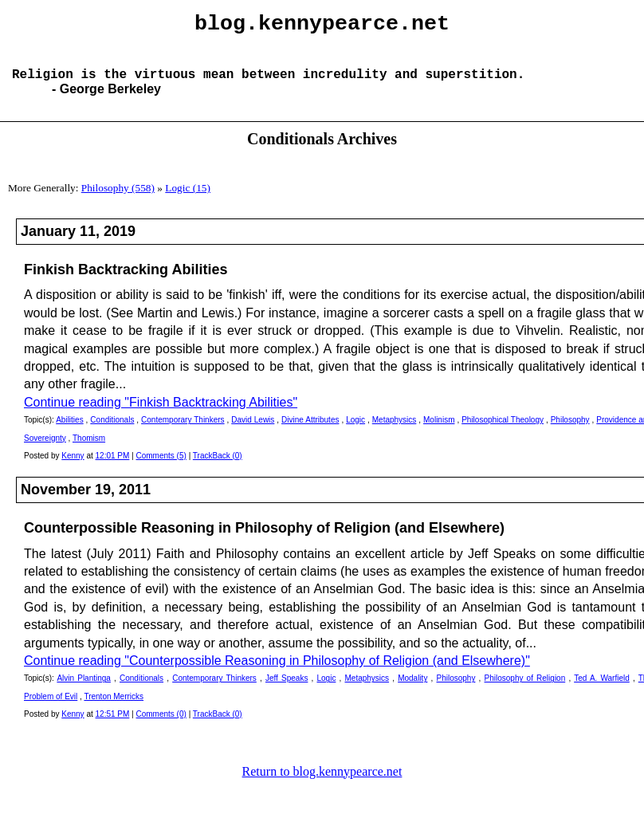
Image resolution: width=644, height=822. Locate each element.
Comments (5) (161, 468)
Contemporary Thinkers (183, 433)
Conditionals (112, 433)
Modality (412, 691)
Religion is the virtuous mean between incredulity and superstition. (268, 86)
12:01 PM (113, 468)
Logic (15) (188, 201)
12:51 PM (113, 727)
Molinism (439, 433)
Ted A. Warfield (602, 691)
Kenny (73, 468)
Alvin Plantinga (84, 691)
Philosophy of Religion (525, 691)
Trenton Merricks (114, 709)
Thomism (89, 451)
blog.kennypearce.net (322, 26)
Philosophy (570, 433)
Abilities (69, 433)
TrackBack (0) (218, 468)
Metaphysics (395, 433)
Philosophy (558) (118, 201)
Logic (355, 433)
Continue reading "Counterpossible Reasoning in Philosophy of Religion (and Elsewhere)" (277, 673)
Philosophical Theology (503, 433)
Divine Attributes (310, 433)
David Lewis (253, 433)
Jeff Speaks (287, 691)
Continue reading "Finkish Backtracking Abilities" (161, 415)
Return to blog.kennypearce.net (322, 784)
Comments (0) (161, 727)
